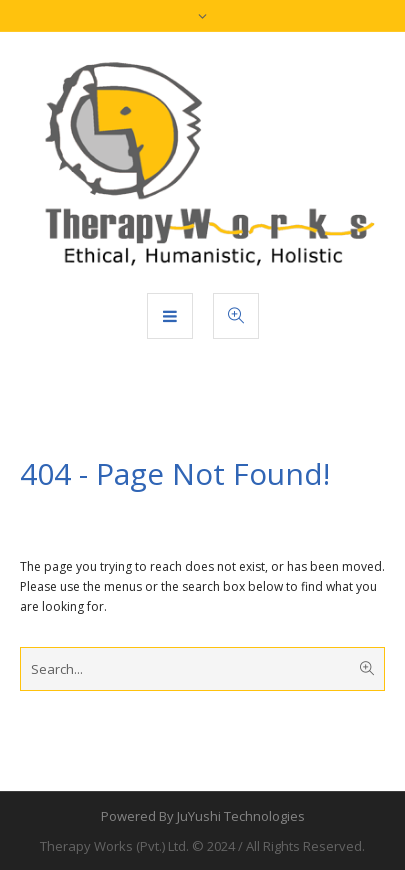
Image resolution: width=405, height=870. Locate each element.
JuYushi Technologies (241, 816)
